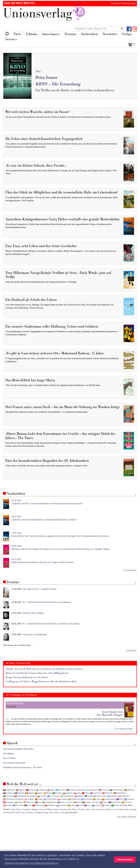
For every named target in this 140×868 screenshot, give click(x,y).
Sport (13, 809)
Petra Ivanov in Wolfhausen (35, 634)
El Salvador (53, 796)
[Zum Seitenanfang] (136, 495)
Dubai (88, 809)
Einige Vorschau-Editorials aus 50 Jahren (27, 677)
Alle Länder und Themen (127, 817)
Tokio (51, 812)
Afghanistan (9, 790)
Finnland (112, 796)
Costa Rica (96, 793)
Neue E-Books (9, 758)
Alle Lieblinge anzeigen (124, 729)
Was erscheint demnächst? (14, 763)
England (79, 796)
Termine (70, 34)
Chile (77, 793)
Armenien (104, 790)
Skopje (46, 812)
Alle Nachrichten (130, 570)
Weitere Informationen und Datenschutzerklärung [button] (32, 863)
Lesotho (96, 805)
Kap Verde (18, 805)
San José (114, 809)
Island (61, 802)
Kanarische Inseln (103, 809)
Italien (77, 802)
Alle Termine (131, 651)
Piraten (19, 809)
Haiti (120, 799)
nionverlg (45, 13)
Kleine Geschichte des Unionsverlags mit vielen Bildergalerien (37, 673)
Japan (95, 802)
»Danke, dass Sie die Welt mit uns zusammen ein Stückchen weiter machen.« (45, 669)
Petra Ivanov (47, 77)
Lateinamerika (8, 812)
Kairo (57, 812)
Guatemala (86, 799)
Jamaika (86, 802)
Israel (69, 802)
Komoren (61, 805)
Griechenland (50, 799)
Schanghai (38, 812)
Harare (42, 809)
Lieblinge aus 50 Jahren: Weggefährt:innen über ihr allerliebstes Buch (41, 682)
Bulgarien (68, 793)
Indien (18, 802)
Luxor (93, 809)
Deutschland (119, 793)
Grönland (62, 799)
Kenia (28, 805)
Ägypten (20, 790)
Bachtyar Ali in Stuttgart (34, 613)
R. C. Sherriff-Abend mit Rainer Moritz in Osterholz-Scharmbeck (51, 624)
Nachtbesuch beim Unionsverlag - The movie (22, 767)
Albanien (31, 790)
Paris (23, 812)
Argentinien (92, 790)
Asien (62, 812)
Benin (38, 793)
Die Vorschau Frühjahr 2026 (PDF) (18, 749)
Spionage (133, 809)
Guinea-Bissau (109, 799)
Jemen (104, 802)
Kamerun (127, 802)
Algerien (41, 790)
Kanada (7, 805)
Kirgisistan (38, 805)
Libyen (115, 805)
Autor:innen (51, 34)
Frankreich (123, 796)
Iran (45, 802)
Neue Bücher (9, 754)
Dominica (8, 796)
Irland (52, 802)
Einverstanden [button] (125, 860)
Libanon (106, 805)
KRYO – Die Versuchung (58, 84)
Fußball (17, 812)
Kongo (71, 805)
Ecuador (42, 796)
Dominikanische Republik (25, 796)
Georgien (29, 799)
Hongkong (8, 802)
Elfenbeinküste (66, 796)
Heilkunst (49, 809)
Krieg (56, 809)
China (85, 793)
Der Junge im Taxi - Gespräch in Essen (40, 589)
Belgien (30, 793)
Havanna (81, 809)
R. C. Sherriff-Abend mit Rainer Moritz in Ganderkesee (47, 602)
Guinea (97, 799)
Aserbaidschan (116, 790)
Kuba (80, 805)
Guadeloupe (74, 799)
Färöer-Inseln (100, 796)
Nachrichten (89, 34)
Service (11, 39)
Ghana (39, 799)
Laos (87, 805)
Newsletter (110, 34)
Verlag (127, 34)
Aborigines (26, 809)
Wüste (74, 809)
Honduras (129, 799)
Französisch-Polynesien (13, 799)
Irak (38, 802)
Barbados (19, 793)
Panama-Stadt (123, 809)
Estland (89, 796)
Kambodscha (115, 802)
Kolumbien (50, 805)
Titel (17, 34)
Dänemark (107, 793)
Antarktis (61, 790)
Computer (30, 812)
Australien (8, 793)
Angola (51, 790)
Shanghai (35, 809)
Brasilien (57, 793)
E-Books (32, 34)
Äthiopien (129, 790)
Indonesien (29, 802)
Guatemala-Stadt (65, 809)
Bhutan (47, 793)
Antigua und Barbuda (76, 790)
